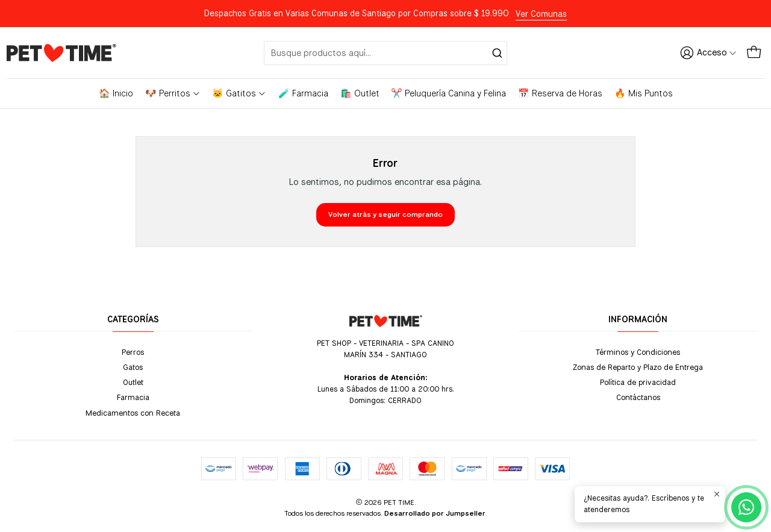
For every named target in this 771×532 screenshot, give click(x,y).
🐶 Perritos (173, 93)
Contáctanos (638, 397)
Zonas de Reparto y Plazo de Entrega (638, 367)
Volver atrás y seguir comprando (385, 214)
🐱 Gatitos (239, 93)
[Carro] (754, 52)
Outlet (133, 382)
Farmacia (133, 397)
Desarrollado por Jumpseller (435, 513)
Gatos (133, 367)
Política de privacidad (638, 382)
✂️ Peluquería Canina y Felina (448, 93)
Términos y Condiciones (638, 352)
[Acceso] (708, 52)
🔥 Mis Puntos (644, 93)
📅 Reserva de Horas (560, 93)
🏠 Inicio (116, 93)
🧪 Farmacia (303, 93)
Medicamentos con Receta (133, 413)
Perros (133, 352)
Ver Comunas (541, 14)
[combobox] (385, 53)
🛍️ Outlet (360, 93)
